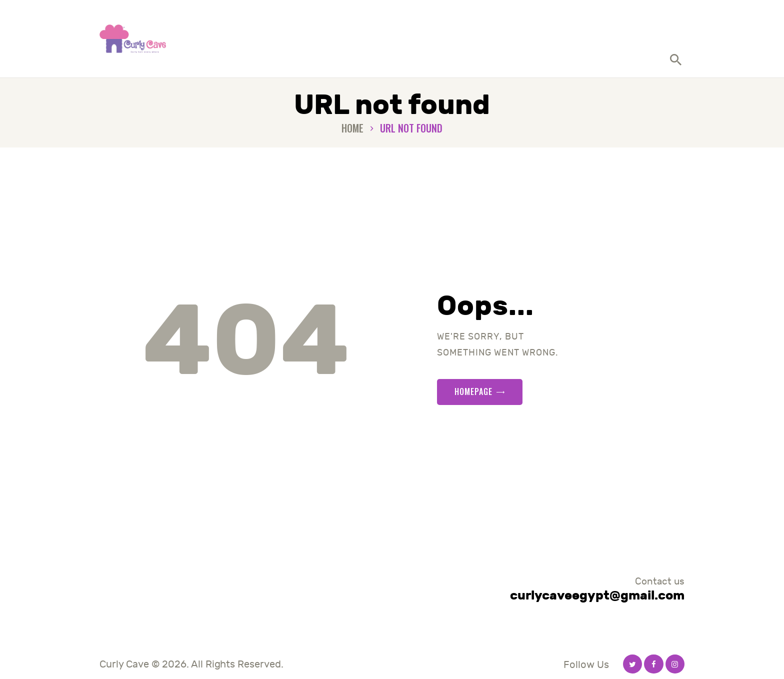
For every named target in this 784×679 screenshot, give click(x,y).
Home (352, 128)
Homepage (473, 391)
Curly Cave (124, 664)
